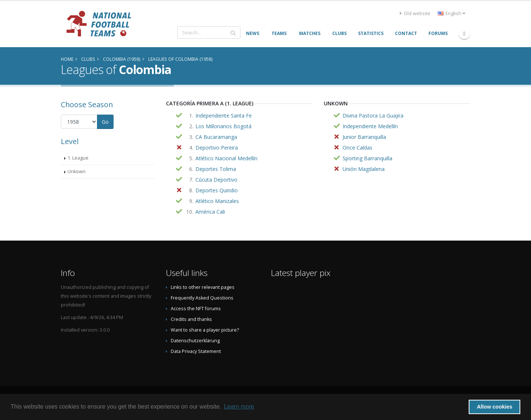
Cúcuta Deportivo (216, 180)
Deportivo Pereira (217, 148)
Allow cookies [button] (494, 407)
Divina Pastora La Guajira (373, 115)
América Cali (210, 212)
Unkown (77, 171)
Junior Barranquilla (364, 137)
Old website (415, 13)
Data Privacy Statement (196, 351)
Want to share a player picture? (205, 330)
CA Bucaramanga (216, 137)
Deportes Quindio (217, 190)
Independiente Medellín (370, 126)
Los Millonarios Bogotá (223, 126)
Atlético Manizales (217, 201)
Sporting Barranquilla (367, 158)
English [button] (452, 13)
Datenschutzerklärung (195, 341)
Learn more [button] (239, 407)
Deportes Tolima (216, 169)
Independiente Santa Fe (224, 115)
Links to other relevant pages (203, 287)
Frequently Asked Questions (202, 298)
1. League (78, 158)
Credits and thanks (191, 319)
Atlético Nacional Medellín (226, 158)
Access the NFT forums (196, 309)
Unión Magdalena (364, 169)
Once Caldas (358, 148)
